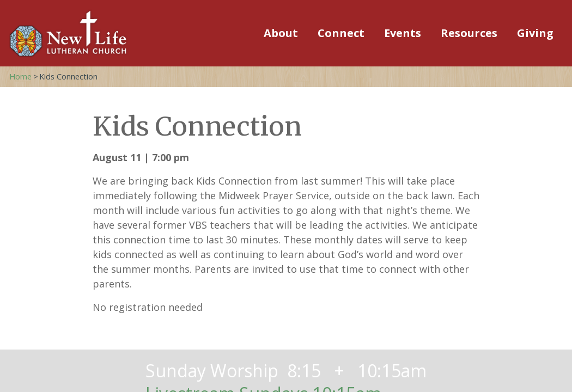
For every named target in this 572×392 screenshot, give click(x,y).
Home (20, 76)
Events (403, 33)
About (281, 33)
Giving (535, 33)
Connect (341, 33)
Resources (469, 33)
